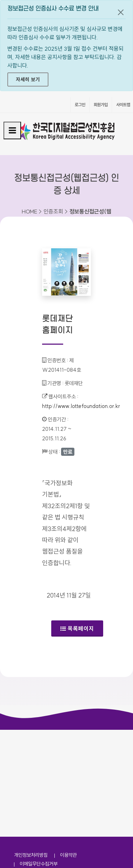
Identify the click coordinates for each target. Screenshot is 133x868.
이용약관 (68, 855)
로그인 (80, 105)
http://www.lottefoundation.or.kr (81, 406)
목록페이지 (77, 628)
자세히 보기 (28, 79)
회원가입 (101, 105)
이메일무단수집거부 (39, 864)
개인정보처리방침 (31, 855)
